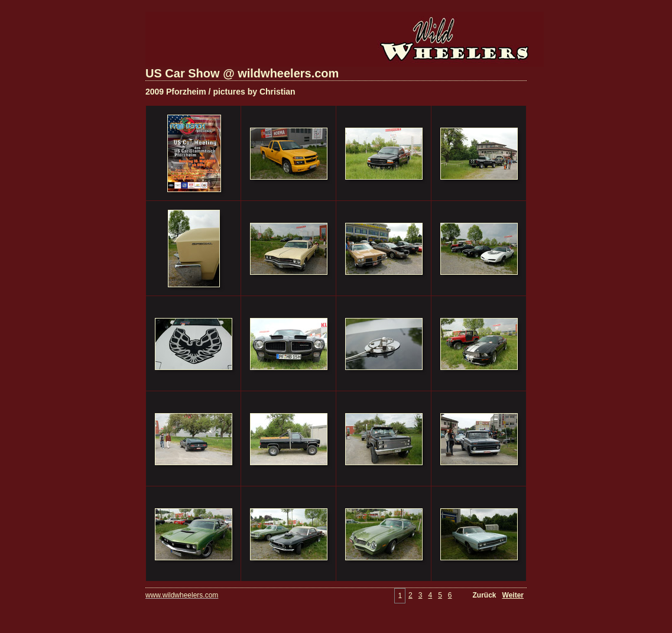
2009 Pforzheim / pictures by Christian (220, 92)
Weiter (513, 595)
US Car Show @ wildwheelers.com (242, 73)
